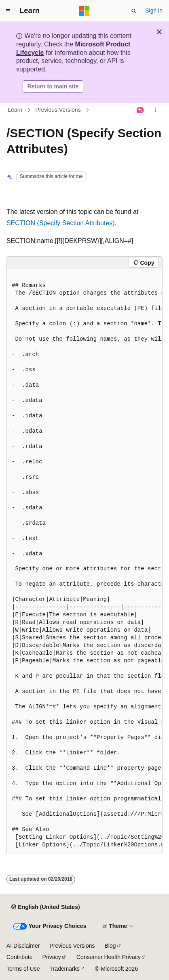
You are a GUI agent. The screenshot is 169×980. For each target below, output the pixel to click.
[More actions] (155, 110)
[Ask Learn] (140, 110)
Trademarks (64, 969)
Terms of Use (23, 969)
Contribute (20, 957)
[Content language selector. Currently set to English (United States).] (45, 907)
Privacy (52, 957)
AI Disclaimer (23, 946)
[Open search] (134, 11)
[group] (84, 562)
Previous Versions (58, 110)
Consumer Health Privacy (109, 957)
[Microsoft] (84, 11)
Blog (110, 946)
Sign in (154, 10)
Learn (15, 110)
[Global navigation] (8, 11)
